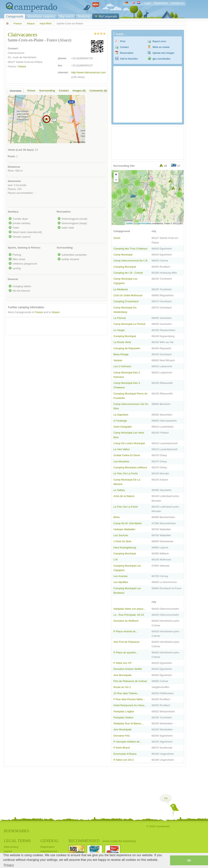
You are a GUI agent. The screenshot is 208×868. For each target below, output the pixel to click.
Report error (159, 41)
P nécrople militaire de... (128, 742)
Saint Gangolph (123, 427)
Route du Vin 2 (122, 687)
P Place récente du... (126, 631)
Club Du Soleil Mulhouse (128, 295)
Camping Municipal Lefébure (130, 467)
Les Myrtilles (121, 582)
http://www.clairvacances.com (88, 72)
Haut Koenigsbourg (125, 548)
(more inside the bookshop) (119, 841)
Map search (66, 16)
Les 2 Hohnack (122, 366)
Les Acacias (121, 576)
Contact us (177, 3)
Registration (161, 3)
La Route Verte (122, 342)
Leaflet (129, 223)
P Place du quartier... (126, 652)
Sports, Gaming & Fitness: (24, 248)
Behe (117, 517)
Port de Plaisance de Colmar (130, 681)
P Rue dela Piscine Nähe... (129, 699)
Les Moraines (121, 461)
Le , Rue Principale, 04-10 (129, 615)
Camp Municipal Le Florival (129, 324)
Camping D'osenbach (126, 301)
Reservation (127, 53)
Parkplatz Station (123, 717)
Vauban (118, 360)
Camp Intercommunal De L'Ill (130, 261)
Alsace (31, 23)
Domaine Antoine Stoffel (128, 669)
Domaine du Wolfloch (126, 621)
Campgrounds (15, 16)
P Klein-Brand (122, 748)
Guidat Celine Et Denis (127, 455)
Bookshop (84, 16)
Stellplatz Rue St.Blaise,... (129, 723)
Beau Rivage (121, 354)
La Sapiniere (121, 415)
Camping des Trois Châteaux (131, 249)
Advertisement (49, 851)
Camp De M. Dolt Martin (128, 523)
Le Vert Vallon (122, 449)
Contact (124, 47)
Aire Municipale (122, 675)
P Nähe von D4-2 (124, 760)
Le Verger (119, 330)
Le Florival (120, 318)
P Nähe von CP (123, 663)
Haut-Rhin (46, 23)
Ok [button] (189, 860)
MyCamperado (108, 16)
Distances (14, 167)
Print (123, 41)
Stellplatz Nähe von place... (129, 609)
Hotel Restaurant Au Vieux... (130, 705)
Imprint (8, 851)
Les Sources (121, 535)
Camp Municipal (123, 255)
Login (148, 3)
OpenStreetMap (144, 223)
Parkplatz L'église (124, 711)
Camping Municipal (125, 267)
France (18, 23)
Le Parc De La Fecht (126, 473)
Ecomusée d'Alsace (125, 754)
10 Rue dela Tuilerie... (126, 693)
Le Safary (119, 490)
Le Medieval (121, 289)
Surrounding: (65, 248)
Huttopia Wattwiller (124, 529)
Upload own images (164, 53)
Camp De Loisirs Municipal (129, 443)
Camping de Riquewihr (127, 348)
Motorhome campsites (41, 16)
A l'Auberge (120, 421)
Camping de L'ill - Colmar (128, 273)
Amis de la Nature (124, 496)
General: (13, 279)
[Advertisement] (53, 325)
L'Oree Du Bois (122, 541)
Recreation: (64, 212)
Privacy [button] (9, 865)
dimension (14, 181)
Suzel (117, 238)
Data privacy (11, 847)
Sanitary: (13, 212)
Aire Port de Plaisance (127, 642)
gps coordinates (162, 59)
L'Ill (115, 559)
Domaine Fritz (122, 736)
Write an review (161, 47)
